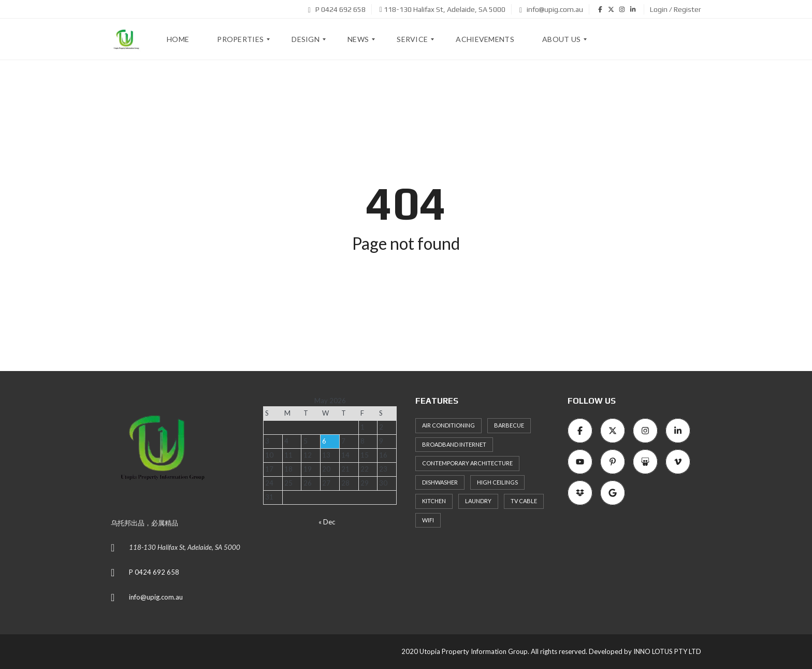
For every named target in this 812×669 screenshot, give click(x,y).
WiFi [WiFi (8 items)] (428, 520)
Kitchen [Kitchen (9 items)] (434, 501)
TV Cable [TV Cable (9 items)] (524, 501)
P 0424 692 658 (337, 9)
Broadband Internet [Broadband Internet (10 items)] (454, 444)
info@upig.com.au (551, 9)
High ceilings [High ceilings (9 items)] (497, 482)
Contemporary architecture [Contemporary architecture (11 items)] (467, 463)
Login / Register (676, 9)
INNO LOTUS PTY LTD (667, 651)
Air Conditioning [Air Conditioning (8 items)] (448, 425)
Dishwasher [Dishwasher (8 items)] (440, 482)
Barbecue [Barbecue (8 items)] (509, 425)
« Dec (327, 522)
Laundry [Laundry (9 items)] (478, 501)
